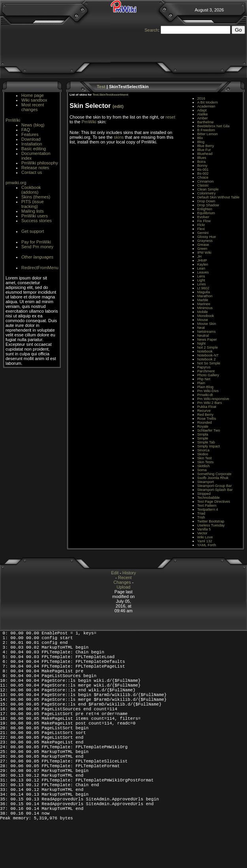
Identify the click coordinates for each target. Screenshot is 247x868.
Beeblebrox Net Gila (213, 126)
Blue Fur (204, 150)
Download (31, 139)
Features (30, 134)
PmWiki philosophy (40, 163)
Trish (201, 517)
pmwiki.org (16, 183)
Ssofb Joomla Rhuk (213, 478)
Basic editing (34, 149)
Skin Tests (206, 462)
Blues (202, 158)
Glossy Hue (207, 237)
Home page (33, 95)
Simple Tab (206, 442)
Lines (202, 284)
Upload (124, 587)
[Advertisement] (37, 313)
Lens (201, 276)
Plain (201, 383)
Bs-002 (203, 174)
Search (151, 30)
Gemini (203, 233)
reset (170, 117)
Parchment (206, 371)
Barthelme (206, 122)
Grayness (205, 241)
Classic (203, 185)
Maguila (204, 292)
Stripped (204, 494)
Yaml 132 (205, 541)
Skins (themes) (36, 197)
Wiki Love (205, 537)
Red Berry (205, 415)
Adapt (202, 110)
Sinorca (203, 450)
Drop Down (206, 201)
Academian (206, 106)
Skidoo (203, 454)
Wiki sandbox (34, 100)
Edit (115, 573)
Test (101, 87)
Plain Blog (205, 387)
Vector (202, 533)
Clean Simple (208, 189)
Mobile (203, 312)
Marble (203, 300)
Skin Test (205, 458)
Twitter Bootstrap (211, 521)
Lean (201, 268)
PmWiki (13, 120)
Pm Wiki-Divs (208, 391)
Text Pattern (207, 506)
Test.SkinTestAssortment (110, 95)
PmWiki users (35, 216)
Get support (33, 231)
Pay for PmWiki (36, 242)
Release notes (35, 168)
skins (119, 137)
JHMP (202, 260)
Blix (200, 138)
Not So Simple (209, 363)
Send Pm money (37, 247)
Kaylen (203, 264)
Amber (203, 118)
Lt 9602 (203, 288)
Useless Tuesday (211, 525)
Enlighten (205, 209)
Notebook (205, 351)
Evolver (203, 217)
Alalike (203, 114)
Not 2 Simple (208, 347)
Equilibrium (206, 213)
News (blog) (33, 125)
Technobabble (209, 498)
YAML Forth (207, 545)
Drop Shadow (208, 205)
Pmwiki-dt (205, 395)
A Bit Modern (208, 102)
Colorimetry (207, 193)
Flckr (201, 225)
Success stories (36, 221)
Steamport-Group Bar (215, 486)
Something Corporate (214, 474)
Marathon (205, 296)
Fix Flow (204, 221)
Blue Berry (206, 146)
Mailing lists (33, 211)
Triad (201, 513)
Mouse (203, 320)
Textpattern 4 (208, 509)
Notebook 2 (207, 359)
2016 (201, 98)
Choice (203, 177)
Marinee (204, 304)
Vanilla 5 (204, 529)
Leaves (203, 272)
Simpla (203, 434)
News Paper (207, 340)
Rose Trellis (207, 419)
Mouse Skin (207, 324)
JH (199, 257)
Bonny (202, 166)
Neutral (203, 336)
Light (201, 280)
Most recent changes (33, 107)
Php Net (204, 379)
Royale (203, 426)
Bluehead (205, 154)
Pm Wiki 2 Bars (210, 403)
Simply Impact (209, 446)
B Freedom (206, 130)
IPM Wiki (204, 253)
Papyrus (204, 367)
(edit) (118, 106)
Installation (32, 144)
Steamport (206, 482)
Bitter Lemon (208, 134)
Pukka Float (207, 407)
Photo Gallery (208, 375)
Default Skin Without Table (218, 197)
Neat (201, 328)
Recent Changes (123, 580)
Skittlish (204, 466)
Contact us (32, 172)
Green (202, 249)
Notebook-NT (208, 355)
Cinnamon (206, 181)
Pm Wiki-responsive (213, 399)
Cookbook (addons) (31, 190)
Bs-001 (203, 170)
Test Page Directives (214, 502)
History (129, 573)
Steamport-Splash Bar (215, 490)
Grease (203, 245)
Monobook (206, 316)
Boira (201, 162)
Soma (202, 470)
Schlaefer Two (209, 430)
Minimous (205, 308)
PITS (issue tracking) (33, 204)
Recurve (204, 411)
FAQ (26, 130)
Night (201, 343)
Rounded (205, 423)
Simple (203, 438)
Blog (201, 142)
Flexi (201, 229)
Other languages (37, 257)
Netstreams (207, 332)
